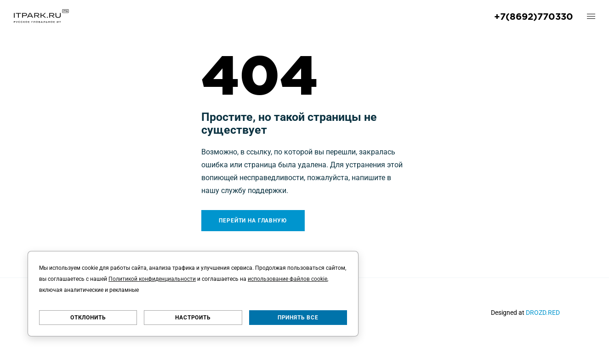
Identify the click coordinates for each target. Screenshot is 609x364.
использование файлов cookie (287, 279)
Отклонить (88, 318)
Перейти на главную (253, 221)
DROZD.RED (543, 313)
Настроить (193, 318)
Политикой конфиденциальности (152, 279)
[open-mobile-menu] (591, 16)
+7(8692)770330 (534, 16)
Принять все (298, 318)
